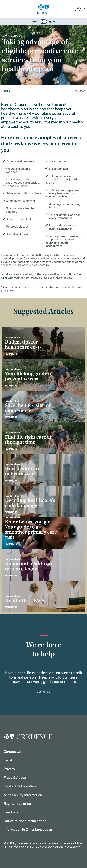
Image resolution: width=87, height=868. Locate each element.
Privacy (9, 768)
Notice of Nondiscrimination (25, 820)
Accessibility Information (23, 795)
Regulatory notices (18, 803)
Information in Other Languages (28, 829)
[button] (3, 9)
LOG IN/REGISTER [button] (79, 9)
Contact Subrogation (20, 786)
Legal (8, 760)
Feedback (11, 812)
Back (6, 91)
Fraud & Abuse (15, 777)
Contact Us (12, 751)
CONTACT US (43, 692)
